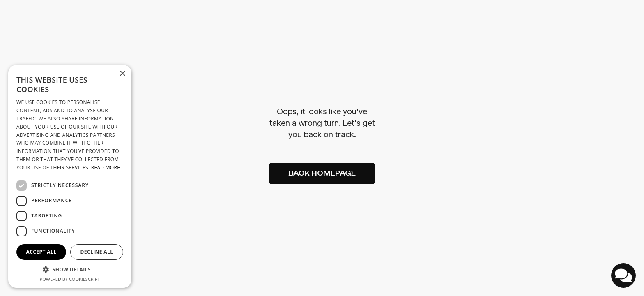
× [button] (122, 74)
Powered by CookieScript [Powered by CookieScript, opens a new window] (70, 279)
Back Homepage (322, 173)
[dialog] (70, 176)
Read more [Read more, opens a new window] (106, 168)
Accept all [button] (41, 252)
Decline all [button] (97, 252)
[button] (70, 269)
